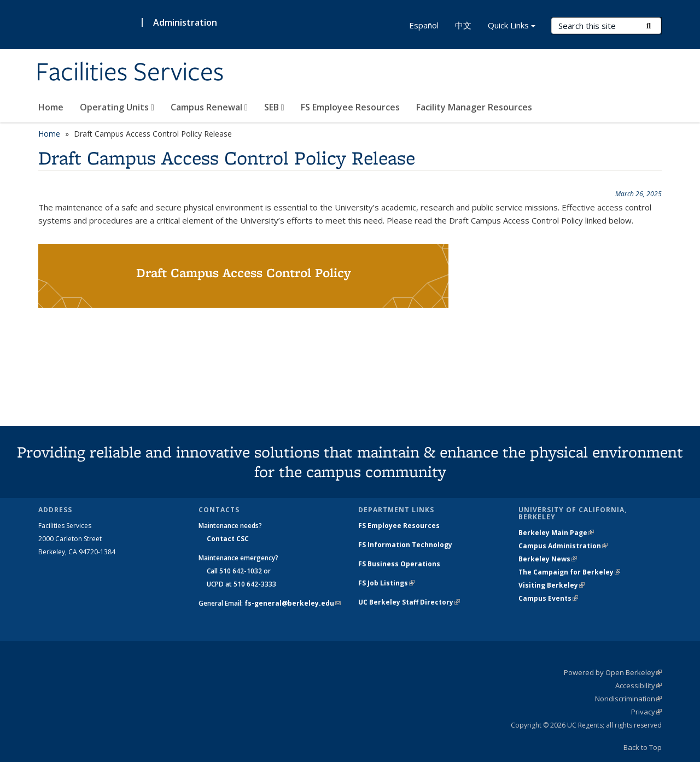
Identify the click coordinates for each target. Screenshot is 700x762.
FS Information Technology (405, 545)
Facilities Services (130, 73)
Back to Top (643, 747)
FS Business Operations (399, 564)
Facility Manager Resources (474, 107)
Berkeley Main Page (556, 533)
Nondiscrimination (628, 699)
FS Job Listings (386, 583)
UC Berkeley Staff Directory (409, 602)
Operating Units (117, 107)
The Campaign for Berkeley (569, 572)
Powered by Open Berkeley (613, 672)
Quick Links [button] (512, 27)
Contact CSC (228, 539)
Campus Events (548, 598)
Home (51, 107)
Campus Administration (563, 546)
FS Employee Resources (350, 107)
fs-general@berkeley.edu (293, 603)
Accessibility (638, 685)
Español (424, 25)
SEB (274, 107)
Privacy (646, 712)
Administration (185, 22)
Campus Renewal (209, 107)
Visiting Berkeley (552, 585)
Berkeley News (548, 559)
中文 (463, 25)
